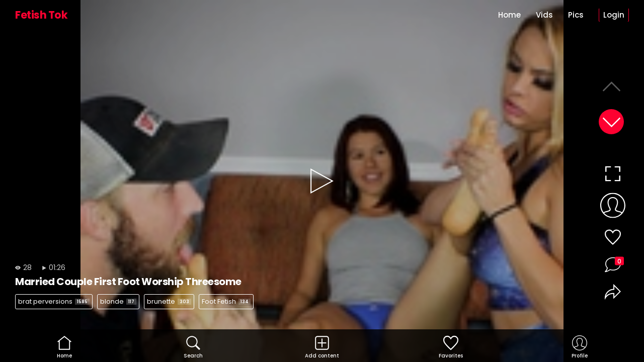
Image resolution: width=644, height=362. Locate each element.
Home (509, 15)
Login (614, 15)
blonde (118, 301)
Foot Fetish (226, 301)
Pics (576, 15)
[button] (611, 122)
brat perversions (54, 301)
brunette (169, 301)
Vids (544, 15)
